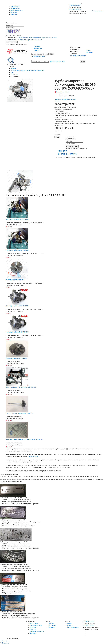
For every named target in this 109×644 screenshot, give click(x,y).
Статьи (70, 623)
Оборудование (15, 8)
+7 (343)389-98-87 (89, 621)
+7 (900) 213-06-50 (75, 3)
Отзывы (70, 625)
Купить (57, 137)
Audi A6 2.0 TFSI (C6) (68, 96)
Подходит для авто (62, 92)
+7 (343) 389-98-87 (75, 5)
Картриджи (38, 48)
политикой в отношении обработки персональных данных (37, 38)
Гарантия (14, 12)
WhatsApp (4, 641)
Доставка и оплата (17, 10)
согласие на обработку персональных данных (26, 40)
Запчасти (37, 50)
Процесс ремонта (73, 627)
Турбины (37, 46)
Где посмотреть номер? (39, 56)
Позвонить (4, 643)
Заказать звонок (97, 11)
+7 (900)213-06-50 (89, 625)
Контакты (14, 14)
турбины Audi (33, 456)
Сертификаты (15, 6)
